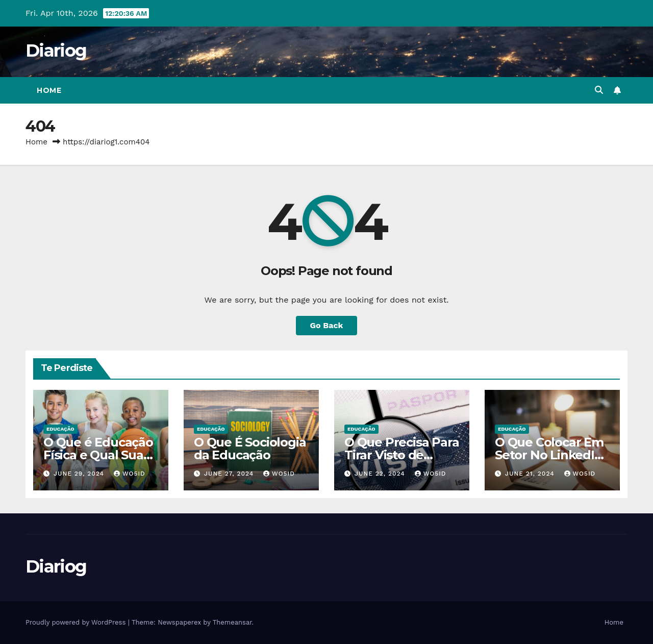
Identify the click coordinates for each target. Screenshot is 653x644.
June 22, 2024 (381, 474)
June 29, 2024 (80, 474)
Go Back (327, 325)
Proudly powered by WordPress (77, 622)
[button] (599, 90)
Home (49, 90)
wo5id (130, 474)
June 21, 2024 (531, 474)
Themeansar (232, 622)
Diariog (56, 51)
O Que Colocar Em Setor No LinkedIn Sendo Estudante (549, 455)
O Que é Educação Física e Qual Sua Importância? (98, 455)
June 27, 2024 (230, 474)
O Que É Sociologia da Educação (250, 449)
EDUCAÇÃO (60, 429)
